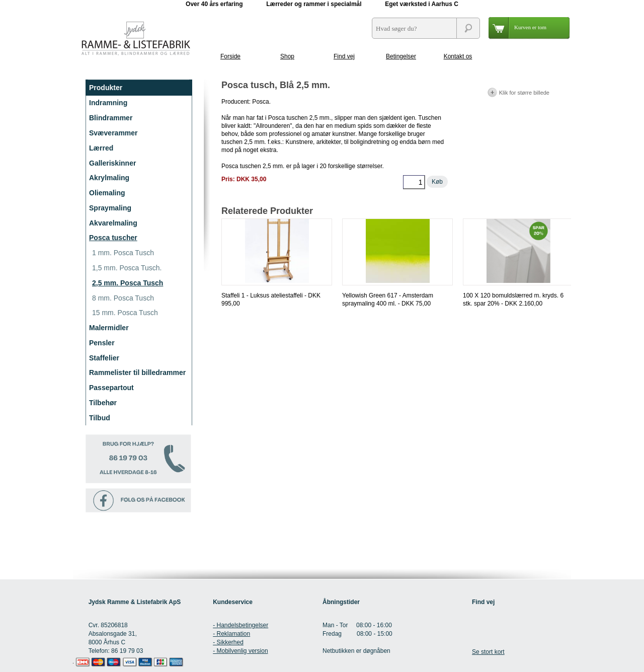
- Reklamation (231, 634)
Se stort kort (488, 652)
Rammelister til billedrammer (137, 372)
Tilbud (100, 418)
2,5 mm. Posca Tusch (128, 283)
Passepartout (111, 388)
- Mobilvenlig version (240, 651)
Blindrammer (111, 118)
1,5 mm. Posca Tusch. (127, 268)
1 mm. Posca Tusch (123, 253)
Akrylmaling (109, 178)
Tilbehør (103, 403)
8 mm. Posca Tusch (123, 298)
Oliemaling (107, 193)
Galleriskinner (112, 163)
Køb (437, 182)
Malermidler (109, 328)
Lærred (101, 148)
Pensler (102, 343)
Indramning (108, 103)
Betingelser (401, 56)
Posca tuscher (113, 238)
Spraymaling (110, 208)
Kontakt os (458, 56)
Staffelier (104, 358)
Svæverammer (113, 133)
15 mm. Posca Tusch (125, 313)
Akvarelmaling (113, 223)
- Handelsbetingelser (240, 625)
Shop (287, 56)
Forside (230, 56)
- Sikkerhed (228, 642)
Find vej (344, 56)
